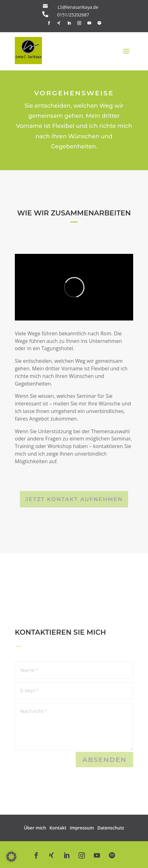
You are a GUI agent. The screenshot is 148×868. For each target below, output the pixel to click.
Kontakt (58, 828)
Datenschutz (111, 828)
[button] (11, 857)
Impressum (82, 828)
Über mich (35, 828)
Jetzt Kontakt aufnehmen (74, 499)
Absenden (104, 760)
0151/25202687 (73, 15)
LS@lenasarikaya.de (78, 7)
